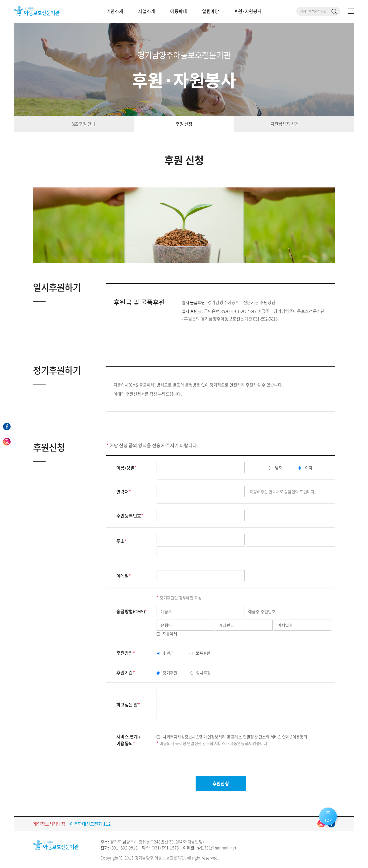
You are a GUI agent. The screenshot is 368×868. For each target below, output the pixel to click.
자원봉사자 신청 (285, 124)
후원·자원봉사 (248, 11)
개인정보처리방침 (49, 824)
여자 (305, 468)
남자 (275, 468)
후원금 (165, 653)
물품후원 (200, 653)
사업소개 (147, 11)
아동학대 (179, 11)
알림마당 (211, 11)
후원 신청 (184, 124)
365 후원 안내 (83, 124)
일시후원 (200, 673)
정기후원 (167, 673)
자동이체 (167, 634)
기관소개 (115, 11)
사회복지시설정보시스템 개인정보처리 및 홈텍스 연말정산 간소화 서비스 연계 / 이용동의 (232, 737)
